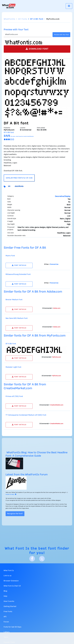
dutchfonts (19, 186)
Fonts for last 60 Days (12, 627)
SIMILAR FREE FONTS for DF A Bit (19, 178)
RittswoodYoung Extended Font (18, 274)
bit (9, 186)
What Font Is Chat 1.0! (12, 586)
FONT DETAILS (19, 265)
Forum (6, 622)
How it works (9, 601)
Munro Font (10, 256)
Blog (5, 591)
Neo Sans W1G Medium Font (17, 318)
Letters (7, 632)
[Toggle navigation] (69, 6)
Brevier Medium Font (14, 300)
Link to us (7, 576)
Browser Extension (11, 581)
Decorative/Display (63, 196)
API (5, 617)
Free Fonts (8, 612)
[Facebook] (32, 559)
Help (5, 596)
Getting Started (10, 606)
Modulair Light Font (13, 367)
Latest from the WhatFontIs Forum (27, 475)
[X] (42, 559)
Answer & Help (11, 494)
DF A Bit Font (11, 344)
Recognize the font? (15, 514)
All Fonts (23, 19)
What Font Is (17, 549)
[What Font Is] (9, 6)
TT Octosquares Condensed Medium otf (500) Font (26, 415)
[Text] (28, 35)
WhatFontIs (9, 19)
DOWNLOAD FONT (37, 49)
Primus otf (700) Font (14, 396)
